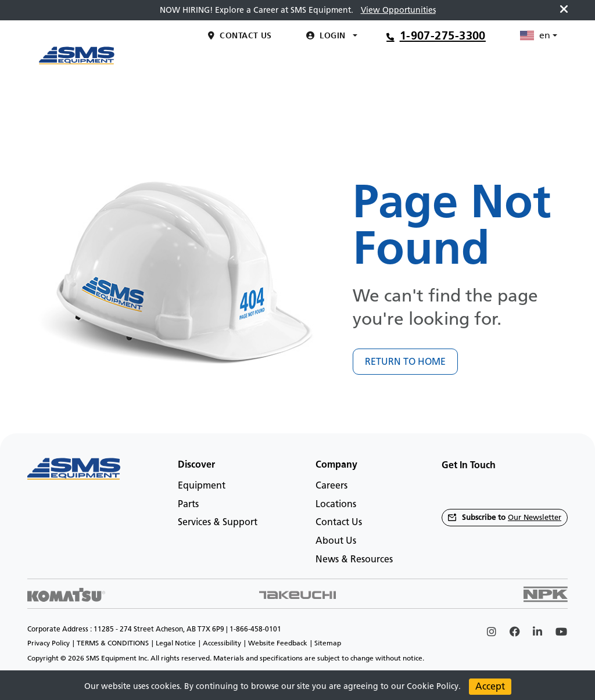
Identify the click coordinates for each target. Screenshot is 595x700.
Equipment (202, 485)
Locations (336, 504)
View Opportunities (398, 10)
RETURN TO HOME (405, 362)
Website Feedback (278, 643)
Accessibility (222, 643)
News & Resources (354, 559)
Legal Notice (176, 643)
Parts (188, 504)
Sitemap (328, 643)
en (535, 100)
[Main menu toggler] (178, 62)
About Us (336, 541)
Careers (331, 485)
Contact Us (339, 522)
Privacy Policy (49, 643)
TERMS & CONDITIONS (113, 643)
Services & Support (218, 522)
